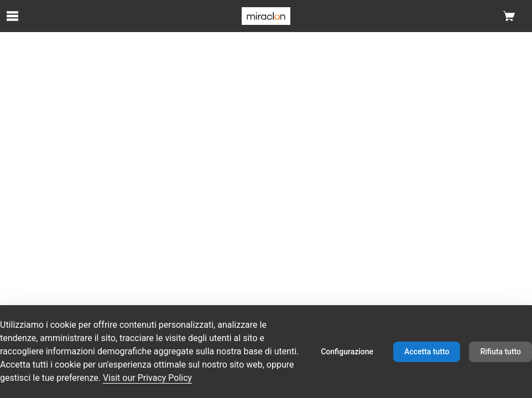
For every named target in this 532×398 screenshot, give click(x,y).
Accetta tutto (427, 352)
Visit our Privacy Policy (147, 378)
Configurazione (347, 352)
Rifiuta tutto (500, 352)
